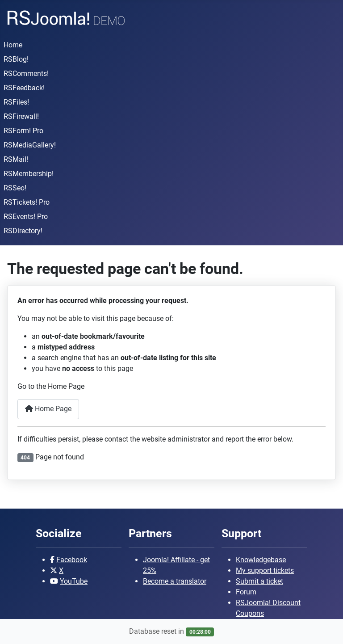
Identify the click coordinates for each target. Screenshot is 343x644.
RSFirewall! (21, 116)
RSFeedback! (24, 88)
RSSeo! (15, 188)
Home (13, 45)
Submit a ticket (259, 581)
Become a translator (175, 581)
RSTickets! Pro (27, 202)
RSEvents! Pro (26, 217)
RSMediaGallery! (30, 145)
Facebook (72, 560)
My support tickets (265, 570)
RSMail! (16, 159)
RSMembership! (29, 174)
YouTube (74, 581)
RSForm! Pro (23, 131)
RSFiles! (16, 102)
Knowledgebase (261, 560)
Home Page (48, 409)
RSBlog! (16, 59)
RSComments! (26, 74)
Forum (246, 592)
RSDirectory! (23, 231)
